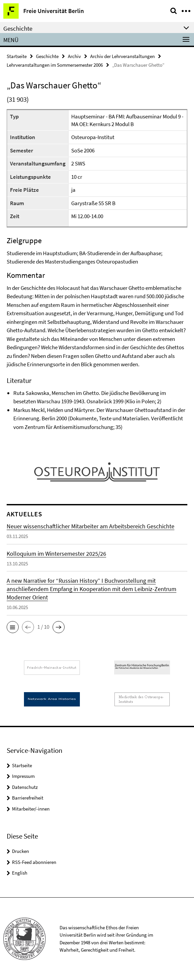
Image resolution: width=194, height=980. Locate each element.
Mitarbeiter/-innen (31, 809)
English (20, 873)
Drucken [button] (20, 851)
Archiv (74, 56)
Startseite (17, 56)
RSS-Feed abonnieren (34, 862)
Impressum (23, 776)
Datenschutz (25, 787)
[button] (13, 627)
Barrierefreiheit (28, 798)
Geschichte (47, 56)
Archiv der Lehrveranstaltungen (122, 56)
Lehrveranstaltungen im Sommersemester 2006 (55, 65)
